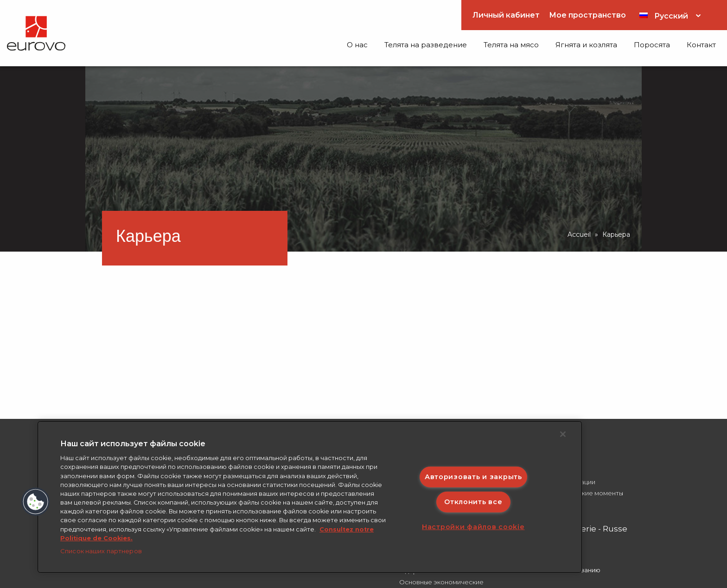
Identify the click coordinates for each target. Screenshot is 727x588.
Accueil (579, 234)
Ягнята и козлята (586, 45)
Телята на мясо (511, 45)
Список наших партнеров (101, 551)
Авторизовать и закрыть (473, 476)
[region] (310, 497)
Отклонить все (473, 502)
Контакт (701, 45)
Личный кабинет (506, 15)
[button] (36, 502)
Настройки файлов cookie (473, 527)
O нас (357, 45)
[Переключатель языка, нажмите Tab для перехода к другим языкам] (670, 15)
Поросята (652, 45)
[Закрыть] (563, 434)
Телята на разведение (426, 45)
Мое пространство (587, 15)
